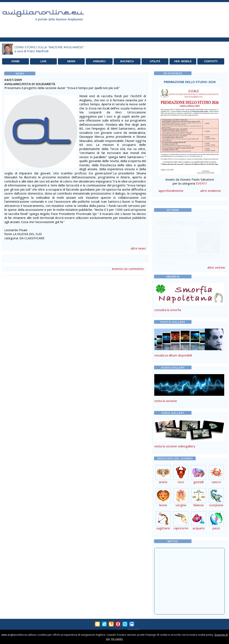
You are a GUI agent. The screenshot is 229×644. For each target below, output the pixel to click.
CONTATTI (211, 61)
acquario (199, 527)
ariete (163, 480)
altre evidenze (211, 191)
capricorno (181, 527)
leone (163, 503)
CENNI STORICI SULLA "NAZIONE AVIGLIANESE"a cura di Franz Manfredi (49, 49)
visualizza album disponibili (173, 355)
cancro (216, 480)
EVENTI (201, 183)
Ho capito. (117, 639)
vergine (181, 503)
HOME (16, 61)
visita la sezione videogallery (175, 446)
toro (181, 480)
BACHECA (127, 61)
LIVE (43, 61)
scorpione (216, 503)
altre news (138, 248)
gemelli (199, 480)
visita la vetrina (165, 263)
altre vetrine (216, 267)
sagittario (163, 527)
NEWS (71, 61)
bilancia (199, 503)
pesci (216, 527)
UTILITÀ (155, 61)
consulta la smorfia (168, 310)
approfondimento (171, 191)
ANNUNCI (99, 61)
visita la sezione (166, 401)
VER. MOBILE (183, 61)
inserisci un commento (128, 269)
